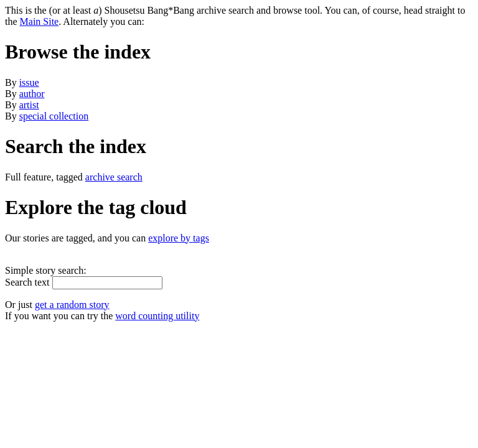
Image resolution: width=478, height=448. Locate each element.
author (32, 94)
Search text (27, 282)
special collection (54, 116)
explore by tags (179, 238)
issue (29, 82)
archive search (114, 177)
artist (29, 105)
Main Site (40, 21)
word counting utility (157, 316)
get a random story (72, 305)
